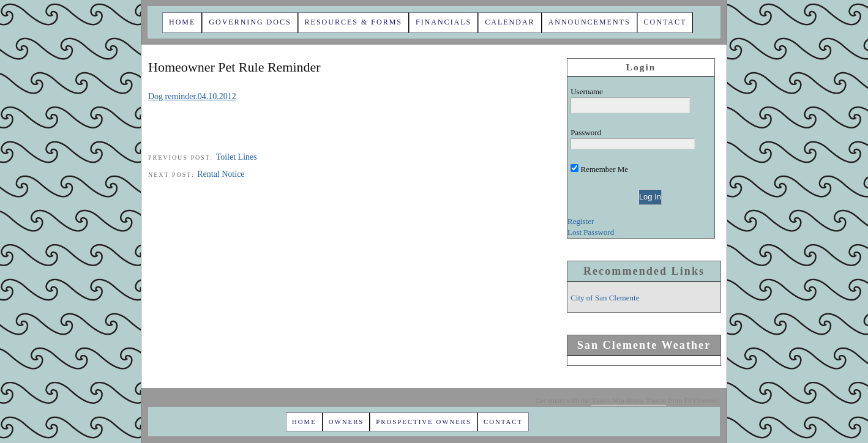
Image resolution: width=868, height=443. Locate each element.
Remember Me (599, 169)
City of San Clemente (605, 298)
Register (581, 221)
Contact (665, 22)
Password (586, 132)
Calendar (510, 22)
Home (182, 22)
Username (587, 91)
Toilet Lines (237, 157)
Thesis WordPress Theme (629, 401)
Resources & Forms (354, 22)
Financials (443, 22)
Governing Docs (250, 22)
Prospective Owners (424, 422)
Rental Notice (221, 174)
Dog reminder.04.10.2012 (192, 96)
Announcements (589, 22)
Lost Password (591, 232)
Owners (346, 422)
